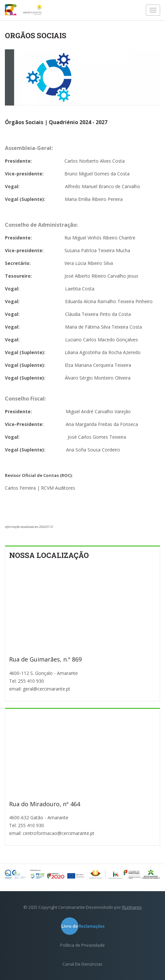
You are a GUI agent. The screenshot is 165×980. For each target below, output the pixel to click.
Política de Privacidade (82, 945)
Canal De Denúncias (82, 964)
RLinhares (132, 907)
